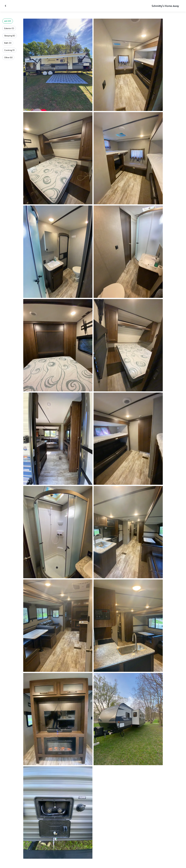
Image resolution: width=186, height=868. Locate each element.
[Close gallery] (6, 6)
